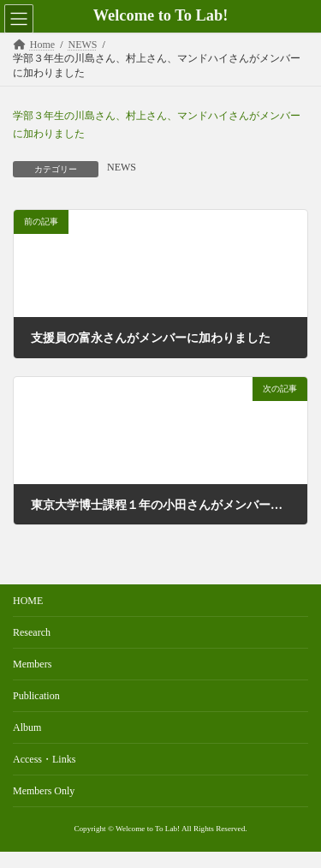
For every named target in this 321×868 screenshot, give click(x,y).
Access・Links (44, 759)
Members (32, 664)
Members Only (44, 791)
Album (27, 727)
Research (32, 632)
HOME (28, 601)
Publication (36, 696)
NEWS (122, 167)
